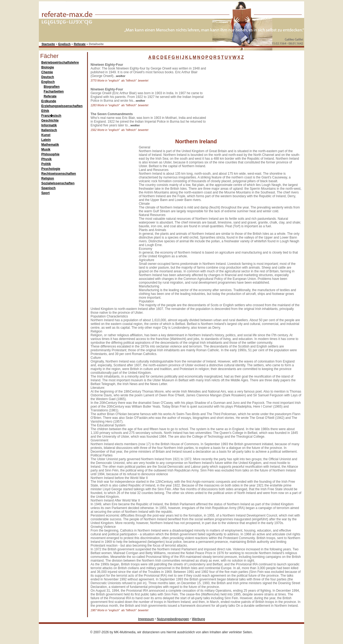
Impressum (146, 619)
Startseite (48, 44)
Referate (80, 44)
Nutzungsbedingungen (173, 619)
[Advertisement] (248, 96)
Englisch (64, 44)
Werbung (198, 619)
